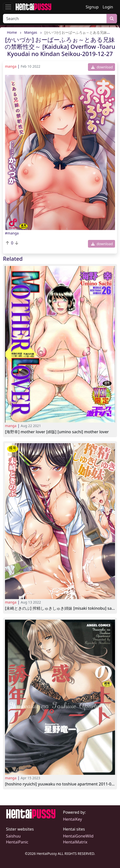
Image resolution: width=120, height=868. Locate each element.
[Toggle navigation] (8, 7)
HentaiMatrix (75, 842)
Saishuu (13, 836)
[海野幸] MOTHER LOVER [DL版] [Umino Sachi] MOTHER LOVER (57, 432)
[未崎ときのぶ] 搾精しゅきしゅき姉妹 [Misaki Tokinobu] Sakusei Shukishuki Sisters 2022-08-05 (60, 608)
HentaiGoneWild (78, 836)
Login (108, 7)
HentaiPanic (17, 842)
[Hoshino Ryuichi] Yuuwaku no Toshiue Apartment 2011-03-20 (60, 784)
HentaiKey (73, 819)
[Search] (55, 19)
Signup (92, 7)
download (102, 67)
